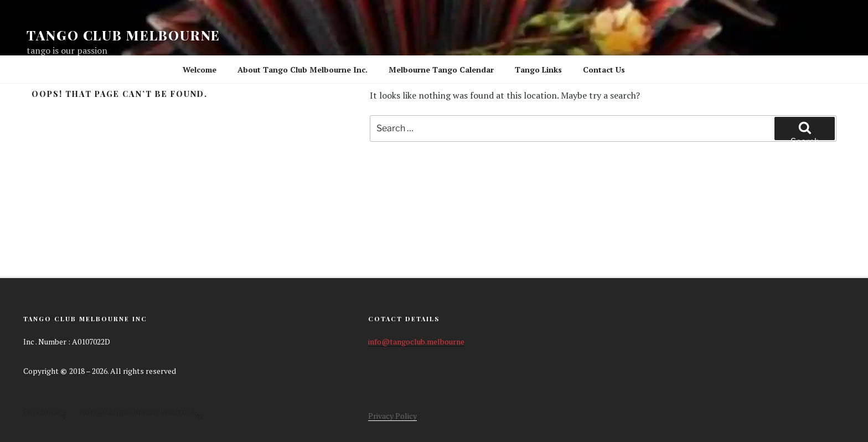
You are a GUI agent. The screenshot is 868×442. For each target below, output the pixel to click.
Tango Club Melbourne (123, 35)
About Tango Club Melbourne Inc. (303, 70)
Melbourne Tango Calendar (441, 70)
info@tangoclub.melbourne (416, 341)
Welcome (200, 70)
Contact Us (604, 70)
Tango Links (538, 70)
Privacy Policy (392, 416)
